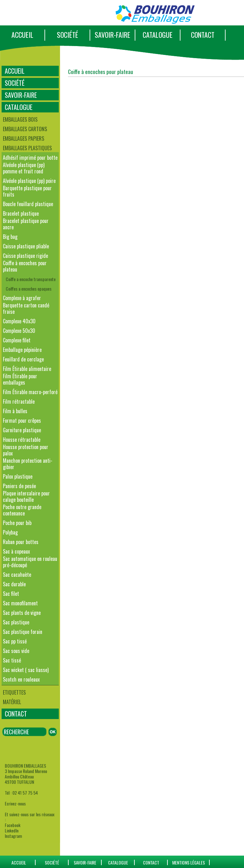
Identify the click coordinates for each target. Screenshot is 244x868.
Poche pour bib (17, 523)
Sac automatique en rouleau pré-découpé (30, 562)
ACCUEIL (22, 35)
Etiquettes (14, 692)
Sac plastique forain (23, 632)
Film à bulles (15, 411)
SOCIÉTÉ (68, 35)
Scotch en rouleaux (21, 679)
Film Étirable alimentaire (27, 369)
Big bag (10, 237)
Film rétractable (19, 401)
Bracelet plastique (21, 213)
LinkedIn (12, 830)
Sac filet (11, 594)
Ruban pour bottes (21, 542)
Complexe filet (17, 340)
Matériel (12, 702)
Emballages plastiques (27, 148)
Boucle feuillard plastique (28, 204)
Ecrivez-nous (15, 803)
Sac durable (14, 584)
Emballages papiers (24, 138)
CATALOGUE (158, 35)
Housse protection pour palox (26, 450)
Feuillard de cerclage (23, 359)
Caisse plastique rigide (25, 256)
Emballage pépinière (22, 350)
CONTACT (203, 35)
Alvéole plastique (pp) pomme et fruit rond (24, 168)
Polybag (10, 532)
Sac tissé (12, 660)
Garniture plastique (22, 430)
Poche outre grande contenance (22, 510)
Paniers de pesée (19, 486)
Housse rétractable (22, 440)
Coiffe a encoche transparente (31, 279)
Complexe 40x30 (19, 321)
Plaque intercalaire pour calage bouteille (26, 496)
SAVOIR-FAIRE (112, 35)
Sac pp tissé (15, 641)
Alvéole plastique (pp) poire (29, 181)
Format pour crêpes (22, 421)
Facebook (13, 825)
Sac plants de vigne (22, 613)
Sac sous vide (16, 651)
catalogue (118, 862)
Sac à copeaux (16, 551)
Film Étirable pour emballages (20, 379)
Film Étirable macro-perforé (30, 392)
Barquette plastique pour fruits (27, 191)
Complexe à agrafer (22, 298)
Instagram (13, 836)
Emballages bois (20, 119)
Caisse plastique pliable (26, 246)
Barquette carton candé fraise (26, 308)
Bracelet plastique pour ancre (26, 224)
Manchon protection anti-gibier (28, 464)
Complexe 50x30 (19, 331)
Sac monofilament (20, 603)
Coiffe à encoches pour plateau (25, 266)
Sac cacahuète (17, 575)
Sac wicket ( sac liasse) (26, 670)
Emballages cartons (25, 129)
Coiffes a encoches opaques (29, 289)
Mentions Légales (189, 862)
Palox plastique (18, 476)
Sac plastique (16, 622)
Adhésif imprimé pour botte (30, 158)
